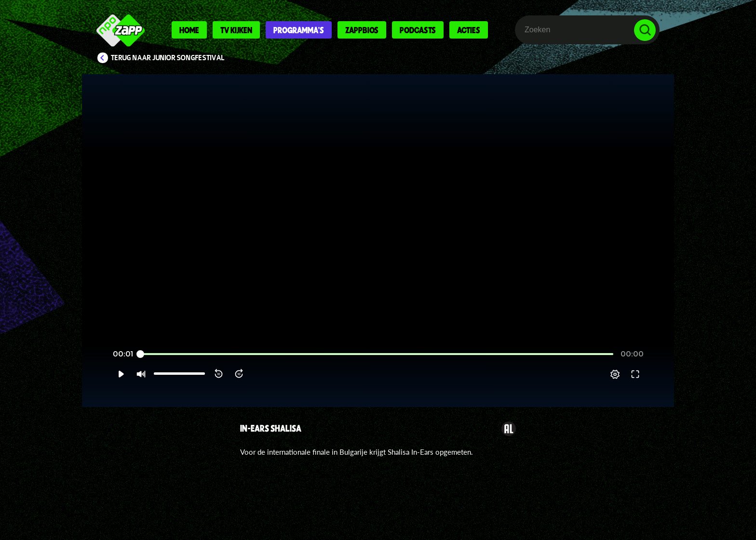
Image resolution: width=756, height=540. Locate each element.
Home (189, 30)
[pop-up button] (634, 386)
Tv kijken (236, 30)
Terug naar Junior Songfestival (168, 58)
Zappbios (362, 30)
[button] (101, 386)
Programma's (299, 30)
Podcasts (418, 30)
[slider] (377, 366)
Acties (469, 30)
